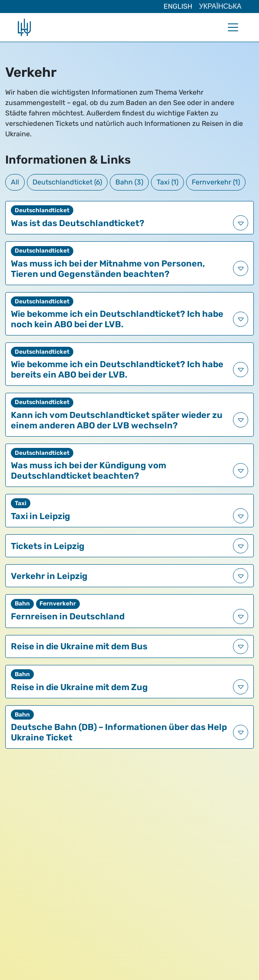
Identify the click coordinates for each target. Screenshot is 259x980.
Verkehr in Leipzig (49, 576)
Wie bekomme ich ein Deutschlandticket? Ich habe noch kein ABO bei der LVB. (117, 319)
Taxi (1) (167, 182)
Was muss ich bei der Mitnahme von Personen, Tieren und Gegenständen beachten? (108, 269)
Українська (220, 6)
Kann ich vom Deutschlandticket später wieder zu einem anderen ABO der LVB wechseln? (117, 420)
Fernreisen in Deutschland (68, 616)
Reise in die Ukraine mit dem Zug (79, 687)
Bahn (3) (129, 182)
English (178, 6)
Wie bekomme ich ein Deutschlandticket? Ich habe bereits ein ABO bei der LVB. (117, 369)
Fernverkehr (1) (216, 182)
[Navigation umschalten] (233, 27)
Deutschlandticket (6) (67, 182)
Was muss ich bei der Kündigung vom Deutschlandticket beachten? (89, 470)
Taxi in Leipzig (41, 516)
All (15, 182)
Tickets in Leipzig (48, 546)
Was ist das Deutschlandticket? (78, 223)
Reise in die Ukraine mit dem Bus (79, 646)
